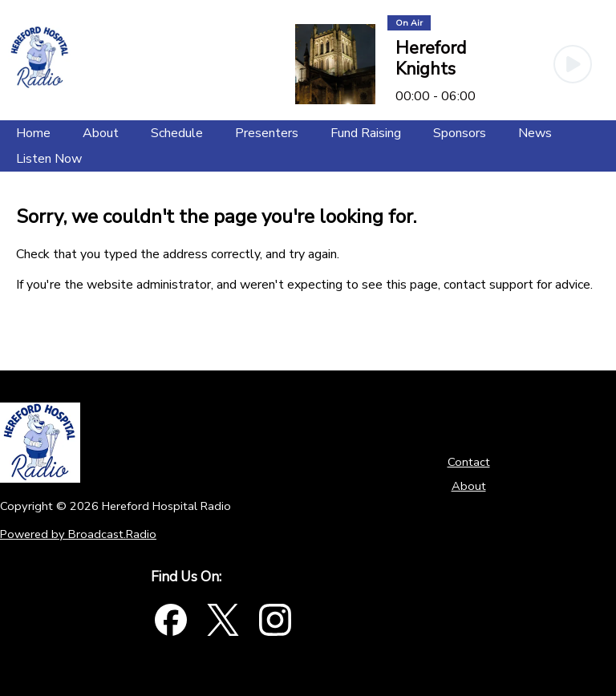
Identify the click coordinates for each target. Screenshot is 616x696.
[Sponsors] (460, 133)
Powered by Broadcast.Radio (78, 534)
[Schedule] (177, 133)
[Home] (33, 133)
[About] (101, 133)
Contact (469, 462)
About (469, 486)
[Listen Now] (49, 159)
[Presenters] (267, 133)
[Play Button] (573, 64)
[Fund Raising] (366, 133)
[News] (535, 133)
